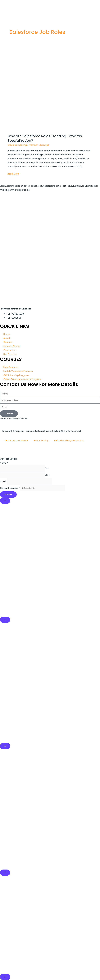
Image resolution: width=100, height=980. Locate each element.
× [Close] (5, 501)
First (47, 468)
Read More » (14, 174)
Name (4, 463)
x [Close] (5, 746)
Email (4, 481)
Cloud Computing (17, 145)
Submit (8, 494)
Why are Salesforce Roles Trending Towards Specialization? (45, 138)
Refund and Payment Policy (69, 440)
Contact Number (10, 488)
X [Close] (5, 620)
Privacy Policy (41, 440)
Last (47, 475)
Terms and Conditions (16, 440)
